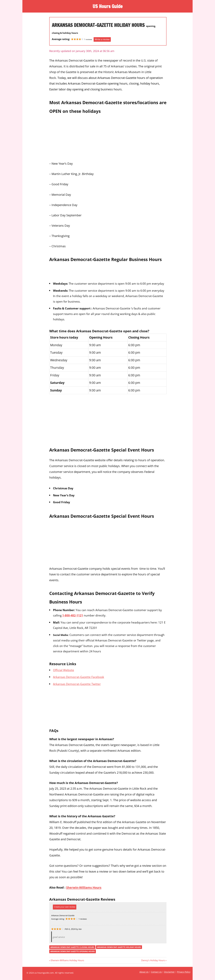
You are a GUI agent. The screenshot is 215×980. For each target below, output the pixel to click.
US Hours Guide (107, 6)
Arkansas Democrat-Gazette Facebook (79, 677)
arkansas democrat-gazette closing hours (72, 947)
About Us (144, 972)
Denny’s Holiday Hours (153, 960)
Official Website (64, 670)
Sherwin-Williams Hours (84, 887)
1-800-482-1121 (72, 615)
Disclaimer (169, 972)
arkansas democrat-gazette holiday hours (119, 947)
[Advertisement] (108, 137)
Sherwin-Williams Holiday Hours (67, 960)
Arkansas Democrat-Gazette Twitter (77, 684)
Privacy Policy (184, 972)
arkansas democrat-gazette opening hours (73, 951)
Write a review (102, 39)
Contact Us (156, 972)
